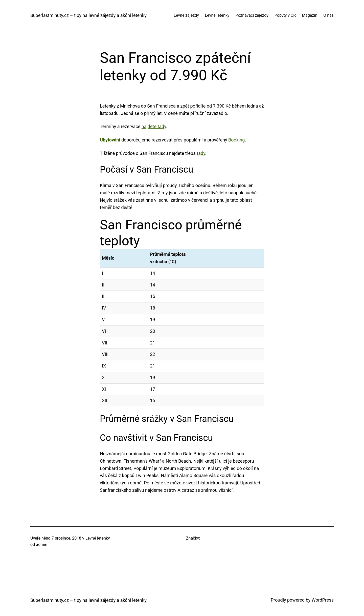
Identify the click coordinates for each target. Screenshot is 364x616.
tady (201, 153)
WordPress (323, 600)
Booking (236, 140)
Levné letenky (98, 538)
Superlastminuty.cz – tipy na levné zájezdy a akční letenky (88, 15)
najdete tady (154, 126)
